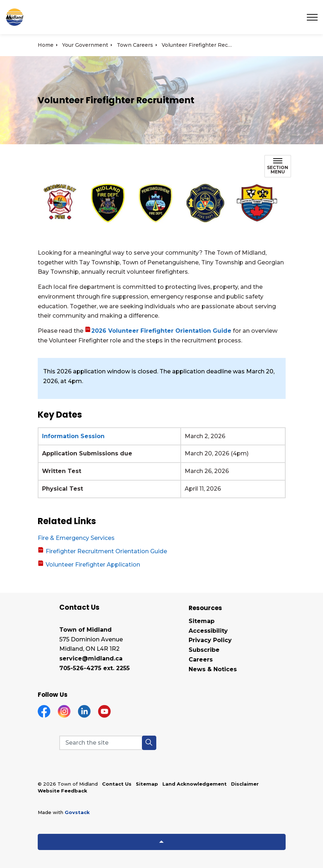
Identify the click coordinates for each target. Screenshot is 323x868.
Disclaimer (245, 784)
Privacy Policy (210, 640)
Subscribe (204, 650)
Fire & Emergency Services (76, 538)
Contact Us (117, 784)
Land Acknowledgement (195, 784)
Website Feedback (63, 791)
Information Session (73, 436)
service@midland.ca (91, 658)
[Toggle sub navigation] (278, 166)
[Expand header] (312, 17)
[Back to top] (162, 842)
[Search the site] (108, 743)
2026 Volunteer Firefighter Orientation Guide (161, 331)
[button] (162, 202)
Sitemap (202, 621)
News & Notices (213, 669)
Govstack (77, 812)
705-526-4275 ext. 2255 (94, 668)
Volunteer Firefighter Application (92, 565)
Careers (201, 660)
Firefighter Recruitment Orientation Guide (106, 551)
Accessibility (208, 631)
